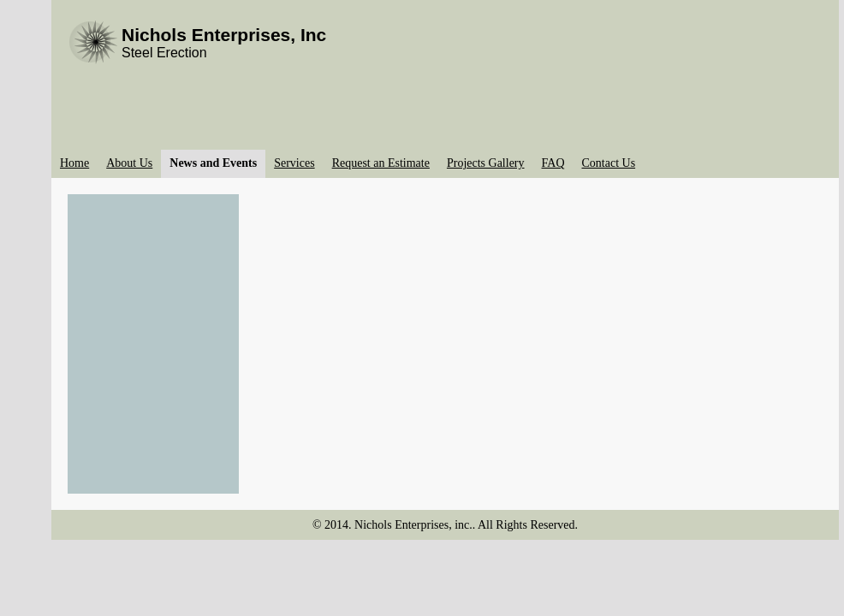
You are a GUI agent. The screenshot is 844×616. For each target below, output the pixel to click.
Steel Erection (164, 53)
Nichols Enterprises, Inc (224, 35)
